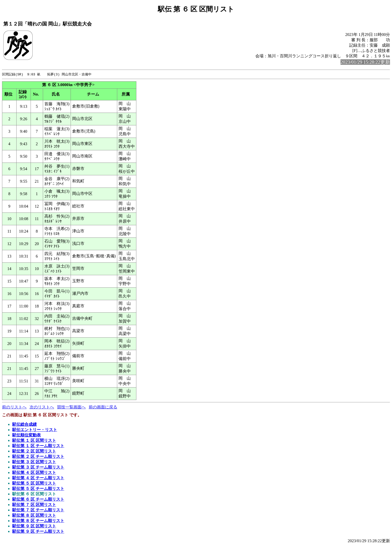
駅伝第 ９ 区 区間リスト (34, 526)
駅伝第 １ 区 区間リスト (34, 441)
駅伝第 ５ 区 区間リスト (34, 483)
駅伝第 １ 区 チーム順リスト (38, 446)
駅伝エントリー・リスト (35, 430)
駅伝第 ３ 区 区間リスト (34, 462)
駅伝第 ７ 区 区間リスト (34, 505)
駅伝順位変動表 (27, 435)
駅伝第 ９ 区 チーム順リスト (38, 532)
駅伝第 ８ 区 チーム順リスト (38, 521)
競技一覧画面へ (71, 407)
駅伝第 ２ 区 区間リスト (34, 451)
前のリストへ (14, 407)
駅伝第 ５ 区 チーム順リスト (38, 489)
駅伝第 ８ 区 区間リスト (34, 516)
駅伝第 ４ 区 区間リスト (34, 473)
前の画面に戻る (103, 407)
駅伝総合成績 (24, 425)
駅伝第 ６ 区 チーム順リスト (38, 500)
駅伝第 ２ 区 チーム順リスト (38, 457)
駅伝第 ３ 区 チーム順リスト (38, 467)
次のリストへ (42, 407)
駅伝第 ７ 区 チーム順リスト (38, 510)
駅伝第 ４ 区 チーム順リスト (38, 478)
